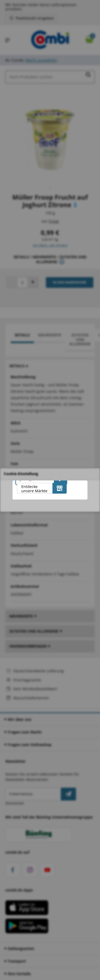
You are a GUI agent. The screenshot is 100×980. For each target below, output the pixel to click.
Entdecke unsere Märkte (34, 489)
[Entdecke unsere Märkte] (60, 488)
